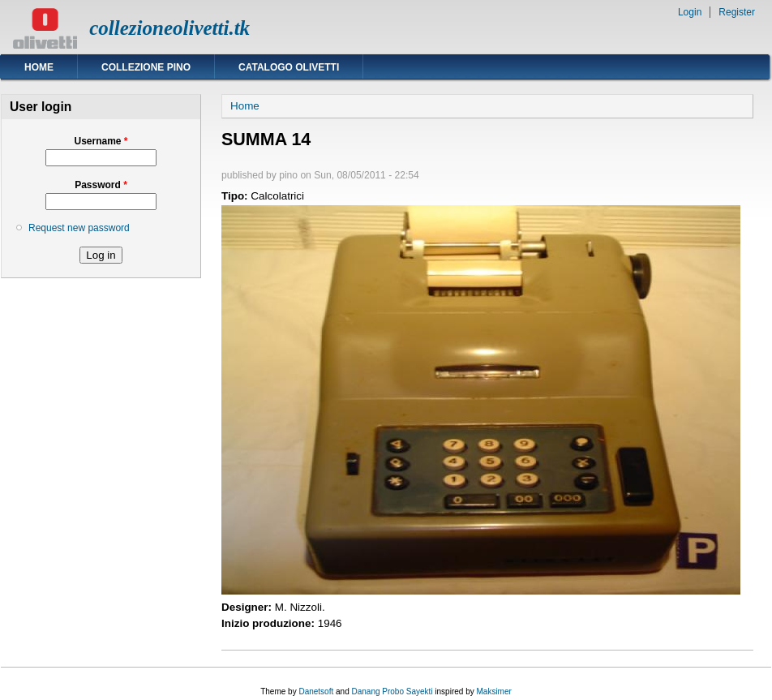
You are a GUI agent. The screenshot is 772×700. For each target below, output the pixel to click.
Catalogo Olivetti (289, 67)
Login (690, 12)
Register (737, 12)
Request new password (79, 228)
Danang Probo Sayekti (392, 691)
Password (101, 185)
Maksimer (493, 691)
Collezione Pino (146, 67)
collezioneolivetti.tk (169, 28)
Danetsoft (316, 691)
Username (101, 141)
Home (39, 67)
